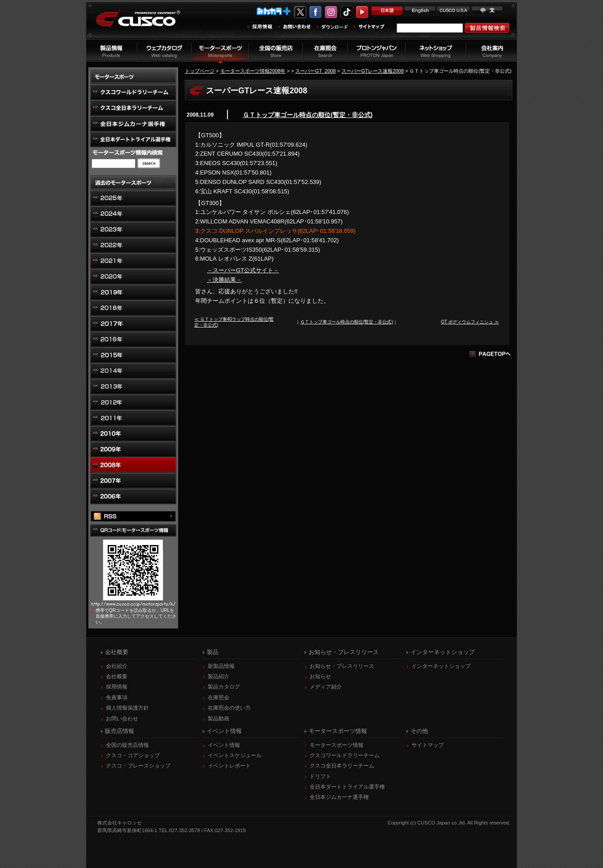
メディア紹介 (326, 687)
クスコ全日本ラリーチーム (342, 766)
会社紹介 (117, 666)
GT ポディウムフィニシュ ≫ (470, 322)
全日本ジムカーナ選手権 (339, 797)
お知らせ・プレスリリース (342, 666)
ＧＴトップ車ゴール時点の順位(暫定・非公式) (308, 115)
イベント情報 (224, 745)
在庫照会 (218, 698)
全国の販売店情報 (127, 745)
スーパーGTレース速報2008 (373, 71)
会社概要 (117, 676)
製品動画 (218, 719)
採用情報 (117, 687)
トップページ (200, 71)
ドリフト (320, 776)
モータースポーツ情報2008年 (253, 71)
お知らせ (320, 676)
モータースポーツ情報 (336, 745)
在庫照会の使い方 (229, 708)
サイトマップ (428, 745)
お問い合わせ (122, 719)
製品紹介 (218, 676)
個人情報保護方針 (127, 708)
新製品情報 (221, 666)
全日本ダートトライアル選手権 (347, 787)
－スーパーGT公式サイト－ (243, 270)
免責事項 (117, 698)
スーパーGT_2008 (315, 71)
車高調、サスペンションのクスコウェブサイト (145, 24)
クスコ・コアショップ (133, 755)
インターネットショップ (441, 666)
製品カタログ (224, 687)
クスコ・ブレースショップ (138, 766)
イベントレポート (229, 766)
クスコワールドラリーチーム (345, 755)
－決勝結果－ (224, 280)
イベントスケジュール (235, 755)
